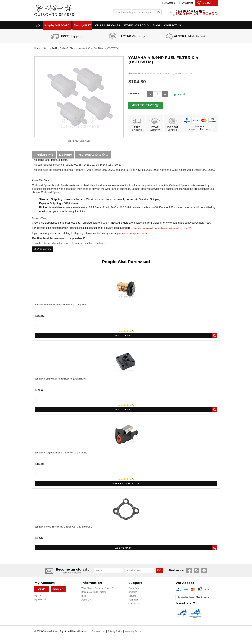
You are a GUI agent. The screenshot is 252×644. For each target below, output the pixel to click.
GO (159, 571)
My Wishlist (187, 3)
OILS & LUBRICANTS (108, 25)
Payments (133, 601)
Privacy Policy (115, 632)
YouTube (204, 571)
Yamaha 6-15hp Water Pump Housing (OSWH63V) (60, 379)
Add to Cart (144, 105)
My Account (170, 3)
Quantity (134, 94)
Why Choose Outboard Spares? (97, 589)
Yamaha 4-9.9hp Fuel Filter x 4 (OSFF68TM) (100, 48)
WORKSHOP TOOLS (136, 25)
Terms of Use (98, 632)
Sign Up (58, 590)
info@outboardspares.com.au (133, 233)
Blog (84, 597)
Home (37, 48)
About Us (86, 601)
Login (42, 590)
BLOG (156, 25)
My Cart (38, 596)
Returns (132, 597)
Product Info (44, 155)
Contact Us (134, 604)
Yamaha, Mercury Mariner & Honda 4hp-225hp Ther (61, 305)
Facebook (189, 571)
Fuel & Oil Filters (68, 48)
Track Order (134, 589)
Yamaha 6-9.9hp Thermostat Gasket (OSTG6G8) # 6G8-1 (64, 527)
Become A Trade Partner (94, 593)
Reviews (93, 155)
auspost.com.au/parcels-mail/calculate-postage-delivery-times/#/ (162, 228)
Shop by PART (82, 25)
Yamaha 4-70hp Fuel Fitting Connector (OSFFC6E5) (61, 453)
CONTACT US (172, 25)
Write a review (42, 249)
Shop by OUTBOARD (57, 25)
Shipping (133, 593)
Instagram (196, 571)
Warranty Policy (133, 632)
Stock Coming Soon (126, 484)
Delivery (66, 155)
